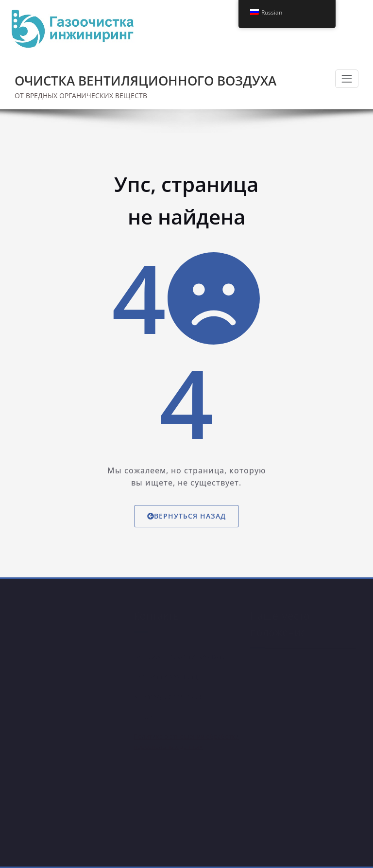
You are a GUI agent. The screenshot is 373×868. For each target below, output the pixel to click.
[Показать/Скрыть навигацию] (347, 79)
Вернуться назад (186, 516)
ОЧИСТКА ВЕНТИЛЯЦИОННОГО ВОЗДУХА (145, 81)
